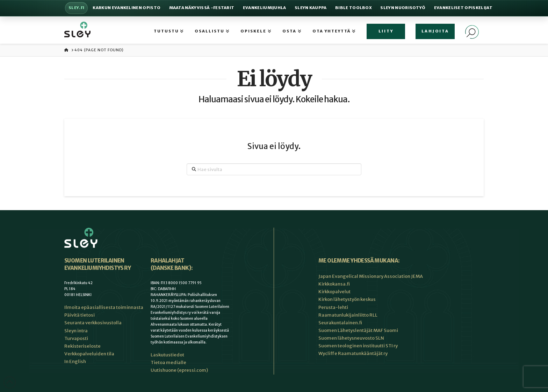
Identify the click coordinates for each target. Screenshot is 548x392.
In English (75, 361)
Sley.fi (76, 8)
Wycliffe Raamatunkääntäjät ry (353, 353)
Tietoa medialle (168, 363)
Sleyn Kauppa (311, 8)
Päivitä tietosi (80, 315)
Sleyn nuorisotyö (403, 8)
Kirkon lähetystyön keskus (347, 299)
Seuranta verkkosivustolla (93, 323)
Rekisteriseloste (82, 346)
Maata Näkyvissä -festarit (202, 8)
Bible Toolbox (354, 8)
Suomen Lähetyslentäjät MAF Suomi (358, 330)
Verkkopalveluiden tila (89, 354)
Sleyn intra (76, 331)
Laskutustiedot (167, 355)
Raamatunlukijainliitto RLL (348, 315)
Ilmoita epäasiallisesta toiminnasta (104, 307)
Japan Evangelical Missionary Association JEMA (371, 276)
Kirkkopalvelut (334, 292)
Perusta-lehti (333, 307)
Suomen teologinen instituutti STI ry (358, 346)
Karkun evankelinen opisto (127, 8)
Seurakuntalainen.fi (340, 323)
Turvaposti (76, 338)
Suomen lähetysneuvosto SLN (351, 338)
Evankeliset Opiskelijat (463, 8)
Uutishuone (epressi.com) (179, 370)
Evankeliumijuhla (265, 8)
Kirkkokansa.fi (334, 284)
